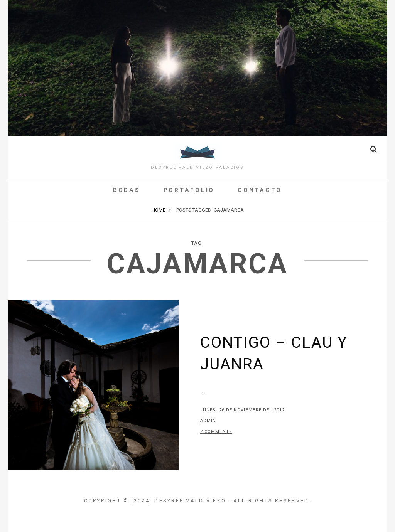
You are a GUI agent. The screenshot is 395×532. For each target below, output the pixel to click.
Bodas (127, 190)
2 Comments (216, 432)
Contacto (260, 190)
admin (208, 421)
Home (159, 210)
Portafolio (189, 190)
